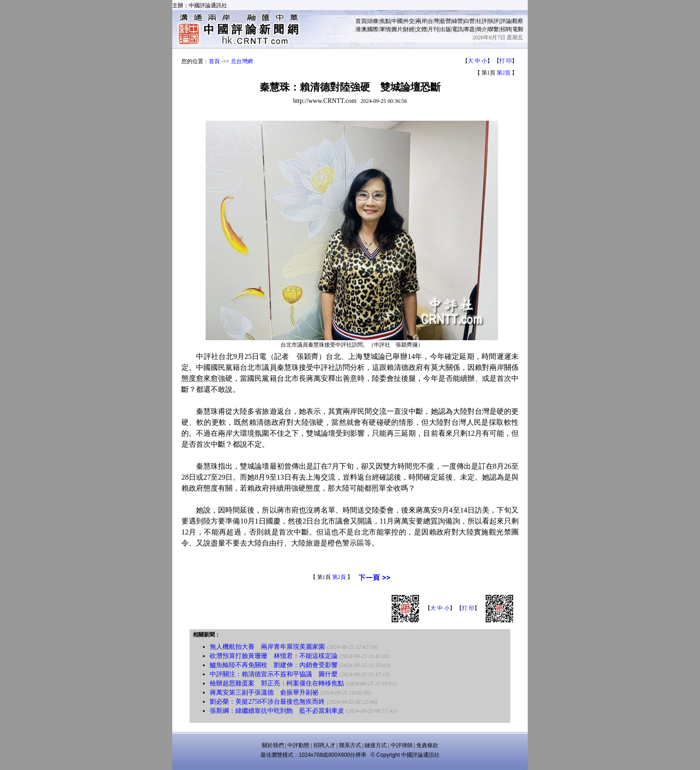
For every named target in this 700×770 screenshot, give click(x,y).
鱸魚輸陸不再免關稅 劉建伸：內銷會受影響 (274, 665)
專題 (469, 29)
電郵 (518, 29)
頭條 (373, 21)
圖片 (397, 29)
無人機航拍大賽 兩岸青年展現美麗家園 (267, 647)
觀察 (518, 21)
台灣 (433, 21)
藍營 (445, 21)
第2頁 (504, 73)
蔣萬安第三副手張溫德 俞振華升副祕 (264, 692)
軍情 (385, 29)
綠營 (457, 21)
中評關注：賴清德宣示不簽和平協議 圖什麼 (274, 674)
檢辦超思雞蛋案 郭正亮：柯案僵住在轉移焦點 (277, 683)
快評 (493, 21)
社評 (482, 21)
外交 (409, 21)
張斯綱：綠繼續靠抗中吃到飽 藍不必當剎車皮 (277, 711)
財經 (409, 29)
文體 (421, 29)
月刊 (433, 29)
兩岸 (421, 21)
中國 (397, 21)
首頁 (361, 21)
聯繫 (493, 29)
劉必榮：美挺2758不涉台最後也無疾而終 (267, 702)
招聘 (506, 29)
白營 (469, 21)
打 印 (506, 61)
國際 (373, 29)
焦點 (385, 21)
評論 (506, 21)
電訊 (457, 29)
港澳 (361, 29)
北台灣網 (242, 61)
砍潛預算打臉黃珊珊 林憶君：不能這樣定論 (274, 656)
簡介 (482, 29)
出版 (445, 29)
